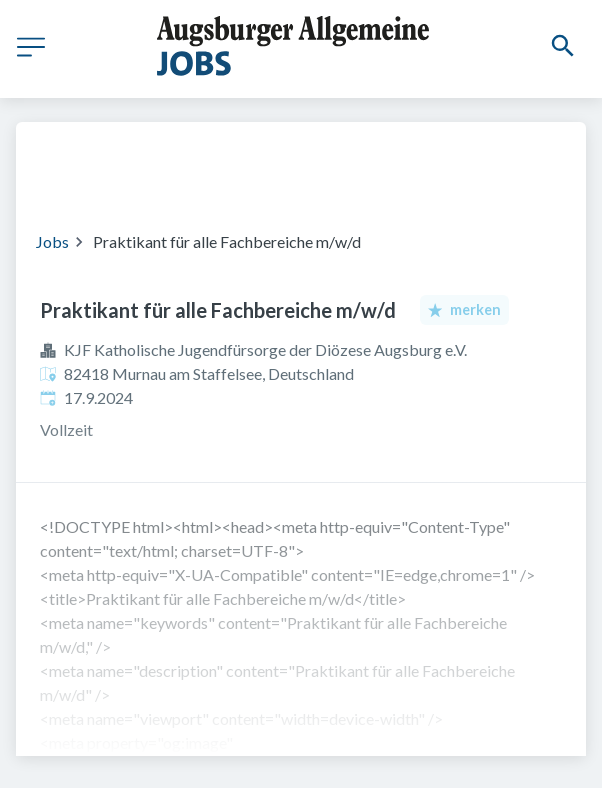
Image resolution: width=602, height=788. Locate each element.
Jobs (52, 241)
